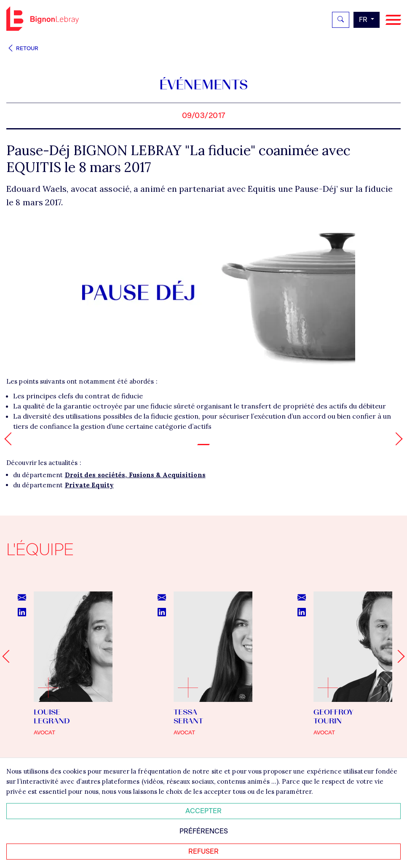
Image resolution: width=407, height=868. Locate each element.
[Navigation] (393, 20)
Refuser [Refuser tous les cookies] (203, 851)
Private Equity (89, 485)
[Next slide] (398, 656)
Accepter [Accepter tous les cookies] (203, 811)
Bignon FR (43, 19)
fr (364, 20)
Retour (22, 48)
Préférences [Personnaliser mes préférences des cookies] (204, 831)
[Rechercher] (341, 20)
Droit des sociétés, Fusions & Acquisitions (135, 475)
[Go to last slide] (9, 656)
